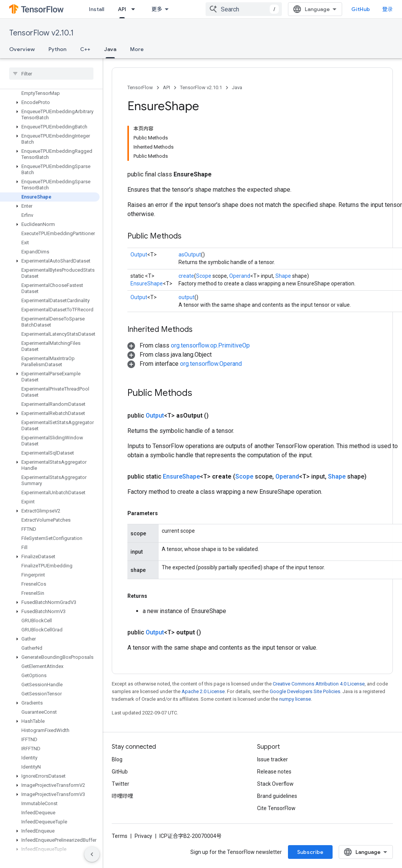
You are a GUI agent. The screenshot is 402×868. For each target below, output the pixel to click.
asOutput (190, 255)
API (166, 87)
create (186, 276)
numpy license (295, 699)
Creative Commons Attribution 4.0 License (319, 684)
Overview (22, 49)
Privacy (143, 836)
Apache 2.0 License (203, 691)
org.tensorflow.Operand (211, 364)
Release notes (274, 772)
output (187, 297)
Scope (204, 276)
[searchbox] (51, 74)
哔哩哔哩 (122, 796)
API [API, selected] (122, 9)
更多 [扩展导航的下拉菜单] (157, 9)
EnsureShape (147, 283)
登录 (388, 9)
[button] (50, 102)
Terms (120, 836)
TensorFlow (140, 87)
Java (237, 87)
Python (57, 49)
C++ (85, 49)
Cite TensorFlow (276, 808)
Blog (117, 759)
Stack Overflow (275, 784)
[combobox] (244, 9)
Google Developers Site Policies (305, 691)
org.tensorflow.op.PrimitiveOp (210, 345)
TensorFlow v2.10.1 (41, 33)
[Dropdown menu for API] (135, 9)
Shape (283, 276)
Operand (240, 276)
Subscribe (310, 852)
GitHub (361, 9)
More (137, 49)
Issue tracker (273, 759)
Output (139, 255)
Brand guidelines (277, 796)
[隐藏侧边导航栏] (92, 854)
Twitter (121, 784)
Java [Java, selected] (110, 49)
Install (96, 9)
